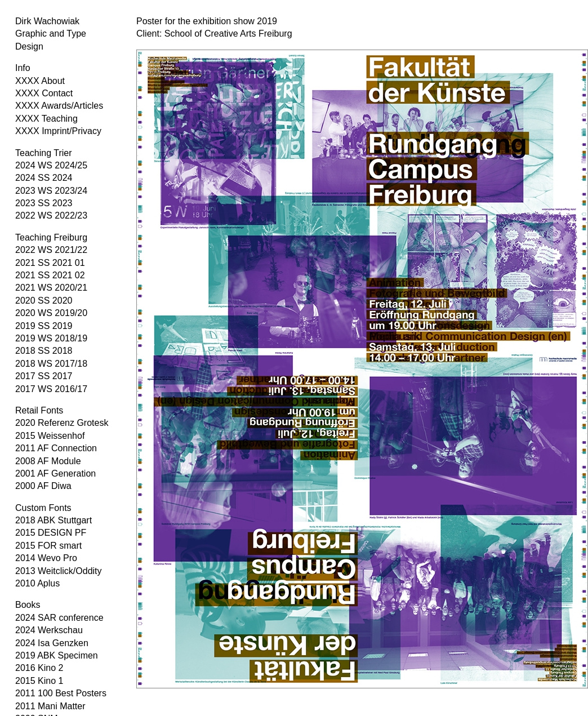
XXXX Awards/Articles (59, 106)
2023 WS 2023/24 (51, 191)
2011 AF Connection (56, 448)
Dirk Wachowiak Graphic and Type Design (51, 34)
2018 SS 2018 (44, 351)
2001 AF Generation (55, 473)
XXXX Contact (44, 93)
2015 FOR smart (48, 546)
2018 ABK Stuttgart (54, 520)
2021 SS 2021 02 (50, 275)
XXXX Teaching (46, 119)
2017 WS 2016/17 (51, 389)
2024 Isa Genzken (52, 643)
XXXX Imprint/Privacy (58, 131)
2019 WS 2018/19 (51, 338)
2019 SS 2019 (44, 326)
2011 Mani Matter (50, 706)
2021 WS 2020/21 (51, 288)
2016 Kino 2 (39, 668)
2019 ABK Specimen (57, 655)
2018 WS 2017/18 (51, 364)
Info (23, 68)
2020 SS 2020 (44, 301)
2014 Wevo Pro (46, 558)
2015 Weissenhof (50, 436)
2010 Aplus (37, 583)
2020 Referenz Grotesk (62, 423)
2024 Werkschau (49, 630)
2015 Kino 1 (39, 681)
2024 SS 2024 (44, 178)
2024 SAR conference (59, 618)
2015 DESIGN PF (51, 533)
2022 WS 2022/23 (51, 215)
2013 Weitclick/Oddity (59, 571)
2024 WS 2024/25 (51, 165)
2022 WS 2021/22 (51, 250)
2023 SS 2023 (44, 203)
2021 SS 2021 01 (50, 263)
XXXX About (40, 81)
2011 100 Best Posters (61, 693)
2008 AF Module (48, 461)
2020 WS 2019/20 (51, 313)
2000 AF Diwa (43, 486)
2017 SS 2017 (44, 376)
